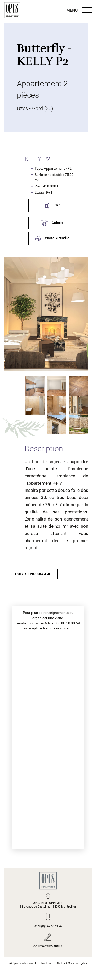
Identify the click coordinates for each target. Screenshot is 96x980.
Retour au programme (31, 574)
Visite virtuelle (52, 238)
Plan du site (46, 963)
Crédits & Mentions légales (72, 963)
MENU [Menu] (79, 10)
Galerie (52, 223)
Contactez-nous (48, 946)
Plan (52, 206)
